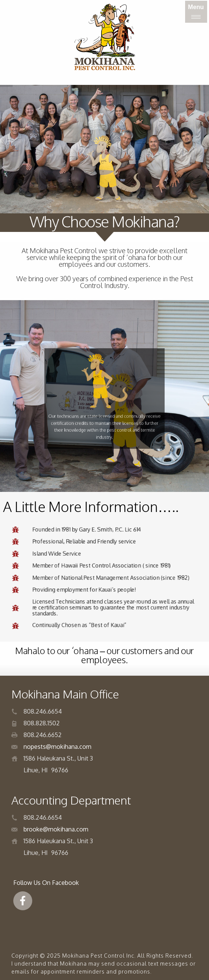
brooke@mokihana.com (56, 829)
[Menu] (196, 12)
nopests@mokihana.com (57, 747)
